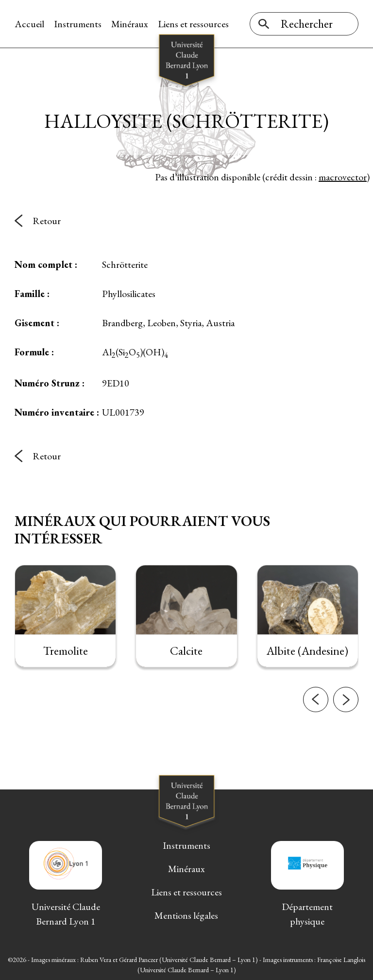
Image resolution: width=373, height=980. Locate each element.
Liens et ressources (193, 24)
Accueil (29, 24)
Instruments (78, 24)
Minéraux (130, 24)
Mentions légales (186, 915)
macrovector (343, 177)
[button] (316, 711)
